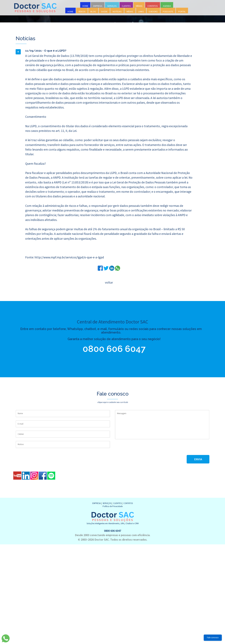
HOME (85, 6)
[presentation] (139, 449)
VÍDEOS (82, 12)
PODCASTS (168, 12)
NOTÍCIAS (117, 12)
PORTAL (182, 12)
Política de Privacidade (113, 506)
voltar (109, 282)
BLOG (93, 12)
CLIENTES (126, 6)
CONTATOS (153, 6)
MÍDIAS (139, 6)
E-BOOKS (153, 12)
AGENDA (167, 6)
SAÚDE (104, 12)
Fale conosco (213, 638)
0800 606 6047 (108, 349)
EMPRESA (98, 6)
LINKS (141, 12)
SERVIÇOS (112, 6)
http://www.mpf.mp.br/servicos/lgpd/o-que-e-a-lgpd (69, 257)
